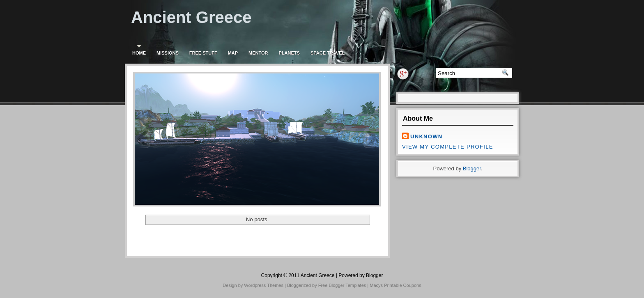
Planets (289, 53)
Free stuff (203, 53)
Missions (168, 53)
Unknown (426, 136)
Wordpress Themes (264, 285)
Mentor (258, 53)
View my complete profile (448, 147)
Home (139, 53)
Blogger (472, 168)
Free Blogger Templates (342, 285)
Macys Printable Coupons (395, 285)
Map (233, 53)
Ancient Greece (191, 17)
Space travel (328, 53)
